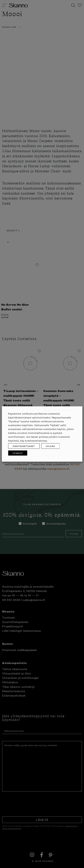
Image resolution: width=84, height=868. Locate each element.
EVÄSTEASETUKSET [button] (24, 446)
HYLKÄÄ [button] (50, 446)
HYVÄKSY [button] (18, 453)
